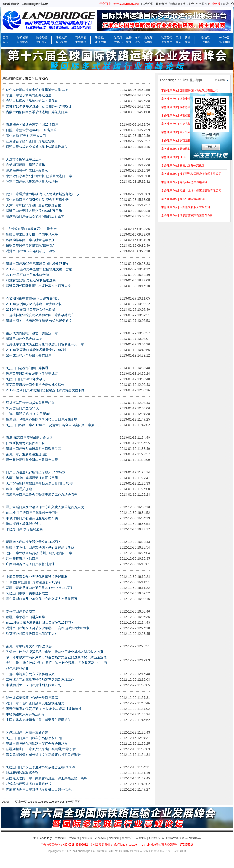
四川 (178, 38)
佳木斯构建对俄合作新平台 (25, 443)
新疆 (187, 38)
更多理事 (220, 80)
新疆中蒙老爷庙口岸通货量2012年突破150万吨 (40, 588)
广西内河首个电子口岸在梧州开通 (30, 564)
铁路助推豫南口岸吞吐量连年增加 (30, 240)
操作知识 (61, 42)
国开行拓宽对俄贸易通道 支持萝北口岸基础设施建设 (44, 709)
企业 (129, 42)
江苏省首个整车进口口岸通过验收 (30, 141)
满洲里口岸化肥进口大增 (24, 339)
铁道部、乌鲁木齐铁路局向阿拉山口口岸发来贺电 (42, 419)
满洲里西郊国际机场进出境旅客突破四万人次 (38, 286)
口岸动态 (22, 42)
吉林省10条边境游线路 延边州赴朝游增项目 (39, 106)
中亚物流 (204, 42)
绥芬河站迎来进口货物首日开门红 (30, 403)
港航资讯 (42, 42)
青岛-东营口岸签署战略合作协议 (29, 437)
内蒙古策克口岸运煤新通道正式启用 (32, 478)
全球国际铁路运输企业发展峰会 (181, 838)
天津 (187, 42)
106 (51, 802)
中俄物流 (81, 42)
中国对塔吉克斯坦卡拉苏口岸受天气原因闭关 (38, 720)
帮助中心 (228, 4)
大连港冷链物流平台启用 (24, 159)
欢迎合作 (74, 838)
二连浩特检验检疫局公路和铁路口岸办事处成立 (40, 315)
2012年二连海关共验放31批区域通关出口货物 (39, 269)
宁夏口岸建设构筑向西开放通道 (29, 95)
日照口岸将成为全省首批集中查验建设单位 (37, 147)
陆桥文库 (61, 38)
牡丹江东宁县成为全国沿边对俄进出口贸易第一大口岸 (45, 344)
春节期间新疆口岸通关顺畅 (25, 165)
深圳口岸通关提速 (19, 489)
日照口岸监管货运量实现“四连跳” (30, 246)
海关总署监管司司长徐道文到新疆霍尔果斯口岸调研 (43, 755)
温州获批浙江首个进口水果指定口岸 (32, 460)
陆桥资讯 (22, 38)
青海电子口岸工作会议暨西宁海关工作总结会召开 (42, 495)
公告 (6, 42)
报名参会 (188, 4)
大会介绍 (148, 4)
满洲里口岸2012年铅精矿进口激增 (31, 251)
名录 (138, 38)
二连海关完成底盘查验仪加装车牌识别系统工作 (40, 680)
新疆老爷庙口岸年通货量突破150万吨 (33, 542)
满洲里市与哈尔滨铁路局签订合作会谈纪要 (37, 744)
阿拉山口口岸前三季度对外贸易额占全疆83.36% (41, 767)
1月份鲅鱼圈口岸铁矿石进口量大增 (31, 229)
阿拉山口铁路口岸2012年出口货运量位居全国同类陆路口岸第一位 (53, 425)
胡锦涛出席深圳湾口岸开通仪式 (29, 784)
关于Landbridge (43, 838)
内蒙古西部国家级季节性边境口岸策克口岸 (37, 112)
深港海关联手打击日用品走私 (27, 170)
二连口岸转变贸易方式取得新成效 (30, 674)
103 (35, 802)
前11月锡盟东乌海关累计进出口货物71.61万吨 (40, 622)
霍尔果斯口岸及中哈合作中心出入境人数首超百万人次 (45, 507)
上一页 (22, 802)
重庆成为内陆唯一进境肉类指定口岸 (32, 333)
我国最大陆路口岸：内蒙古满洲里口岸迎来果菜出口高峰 (47, 778)
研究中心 (127, 838)
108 (62, 802)
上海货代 (167, 42)
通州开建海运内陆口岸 (22, 558)
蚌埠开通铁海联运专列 (22, 773)
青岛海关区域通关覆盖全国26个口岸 (32, 124)
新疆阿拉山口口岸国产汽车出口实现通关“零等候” (41, 749)
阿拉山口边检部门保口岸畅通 (27, 368)
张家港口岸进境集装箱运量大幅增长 (32, 182)
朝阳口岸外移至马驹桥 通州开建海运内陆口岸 (39, 553)
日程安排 (161, 4)
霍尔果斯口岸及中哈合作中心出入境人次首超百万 (42, 599)
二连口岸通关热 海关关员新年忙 (29, 414)
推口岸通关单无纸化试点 (24, 524)
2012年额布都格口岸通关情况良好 (31, 310)
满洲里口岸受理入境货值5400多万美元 (34, 211)
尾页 (77, 802)
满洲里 (149, 42)
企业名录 (87, 838)
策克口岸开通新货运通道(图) (27, 454)
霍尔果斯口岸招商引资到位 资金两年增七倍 (37, 200)
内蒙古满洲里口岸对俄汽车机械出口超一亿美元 (40, 789)
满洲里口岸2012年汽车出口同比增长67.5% (37, 264)
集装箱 (149, 38)
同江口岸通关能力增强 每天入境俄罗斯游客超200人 (43, 194)
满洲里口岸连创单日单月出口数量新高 (34, 449)
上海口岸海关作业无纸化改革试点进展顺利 (37, 577)
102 (30, 802)
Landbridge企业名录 (35, 4)
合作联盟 (141, 838)
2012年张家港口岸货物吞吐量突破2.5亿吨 (36, 350)
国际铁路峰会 (11, 4)
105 (46, 802)
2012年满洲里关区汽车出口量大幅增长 (34, 304)
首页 (6, 38)
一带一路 (224, 38)
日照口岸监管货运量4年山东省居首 (31, 130)
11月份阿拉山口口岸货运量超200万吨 (33, 582)
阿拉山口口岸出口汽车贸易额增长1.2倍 (34, 738)
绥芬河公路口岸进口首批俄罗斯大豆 (32, 634)
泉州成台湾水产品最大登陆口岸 (29, 355)
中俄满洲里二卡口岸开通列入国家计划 (34, 685)
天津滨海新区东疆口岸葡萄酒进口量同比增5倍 (39, 483)
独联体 (118, 38)
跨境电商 (224, 42)
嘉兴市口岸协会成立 (21, 611)
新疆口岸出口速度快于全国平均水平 (32, 234)
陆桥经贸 (42, 38)
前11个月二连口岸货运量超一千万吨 (32, 513)
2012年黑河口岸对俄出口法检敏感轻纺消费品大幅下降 (45, 390)
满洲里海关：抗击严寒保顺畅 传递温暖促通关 (39, 321)
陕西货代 (167, 38)
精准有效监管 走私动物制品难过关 (31, 280)
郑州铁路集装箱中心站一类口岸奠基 (32, 698)
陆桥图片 (100, 38)
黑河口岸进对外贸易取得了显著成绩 (32, 373)
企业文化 (114, 838)
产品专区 (101, 838)
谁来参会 (175, 4)
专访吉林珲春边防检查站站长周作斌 (32, 101)
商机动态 (81, 38)
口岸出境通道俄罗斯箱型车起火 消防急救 (36, 472)
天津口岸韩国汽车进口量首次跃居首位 (34, 205)
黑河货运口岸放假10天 (22, 408)
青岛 (178, 42)
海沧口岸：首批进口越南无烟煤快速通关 (35, 703)
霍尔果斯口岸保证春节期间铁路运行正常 (35, 216)
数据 (129, 38)
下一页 (70, 802)
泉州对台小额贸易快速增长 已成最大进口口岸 (39, 176)
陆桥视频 (100, 42)
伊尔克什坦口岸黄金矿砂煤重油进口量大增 (37, 90)
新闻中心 (154, 838)
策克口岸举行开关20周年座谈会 (29, 646)
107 (57, 802)
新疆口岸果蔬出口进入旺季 (25, 617)
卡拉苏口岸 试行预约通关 (24, 529)
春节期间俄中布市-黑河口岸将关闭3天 (33, 298)
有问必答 (202, 4)
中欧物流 (204, 38)
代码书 (118, 42)
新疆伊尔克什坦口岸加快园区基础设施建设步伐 (40, 547)
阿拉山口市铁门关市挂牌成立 (27, 593)
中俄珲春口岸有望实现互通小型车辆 (32, 518)
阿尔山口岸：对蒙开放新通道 (27, 732)
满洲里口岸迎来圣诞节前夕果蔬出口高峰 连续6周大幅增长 (48, 628)
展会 (138, 42)
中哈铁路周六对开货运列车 (25, 714)
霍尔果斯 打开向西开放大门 (26, 136)
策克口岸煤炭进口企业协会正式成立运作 (35, 385)
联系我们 (60, 838)
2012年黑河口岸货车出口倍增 (27, 275)
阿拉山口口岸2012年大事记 (26, 379)
